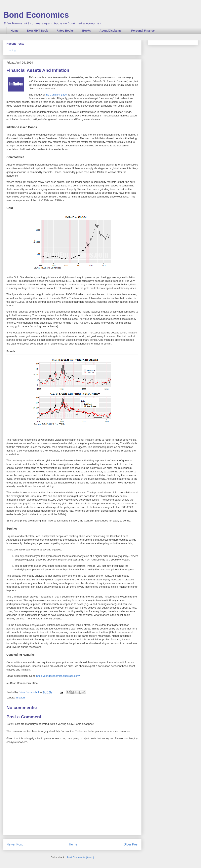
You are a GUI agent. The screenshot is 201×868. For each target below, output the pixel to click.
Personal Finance (143, 31)
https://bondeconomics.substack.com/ (58, 676)
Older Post (131, 844)
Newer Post (15, 844)
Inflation (20, 698)
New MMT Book (37, 31)
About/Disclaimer (111, 31)
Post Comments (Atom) (80, 857)
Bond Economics (36, 15)
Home (15, 31)
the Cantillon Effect (56, 95)
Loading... (12, 50)
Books (87, 31)
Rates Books (65, 31)
